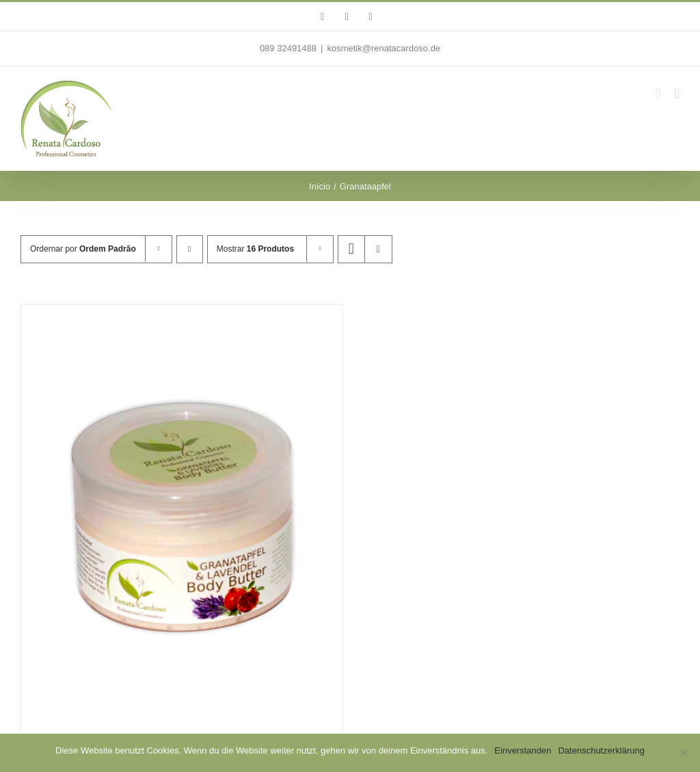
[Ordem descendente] (190, 249)
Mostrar (255, 249)
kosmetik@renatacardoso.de (383, 48)
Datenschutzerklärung (601, 750)
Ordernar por (83, 249)
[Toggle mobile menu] (677, 94)
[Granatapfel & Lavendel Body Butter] (182, 514)
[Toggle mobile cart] (658, 94)
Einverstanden (523, 750)
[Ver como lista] (378, 249)
